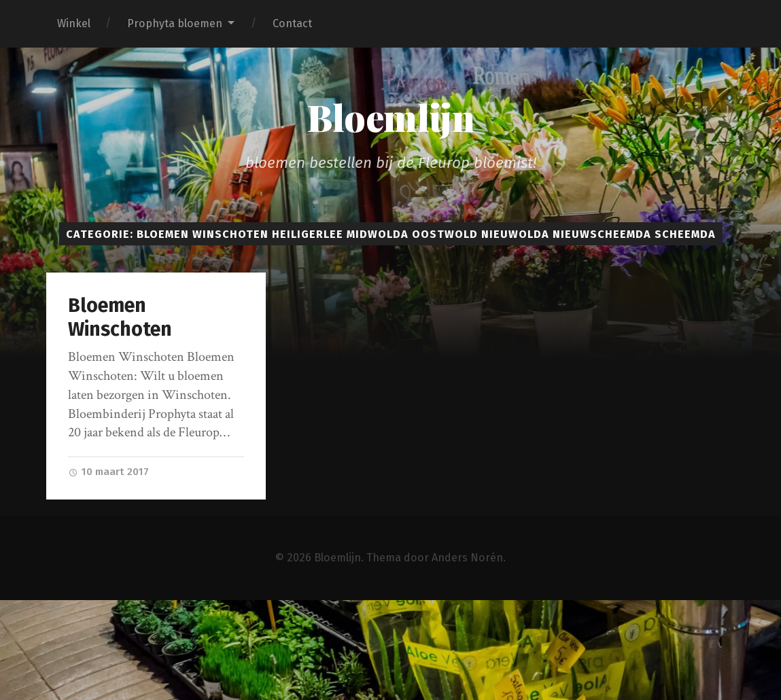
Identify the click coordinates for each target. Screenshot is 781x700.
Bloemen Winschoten (120, 317)
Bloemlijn (391, 117)
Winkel (74, 23)
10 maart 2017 (108, 472)
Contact (292, 23)
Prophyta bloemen (175, 23)
